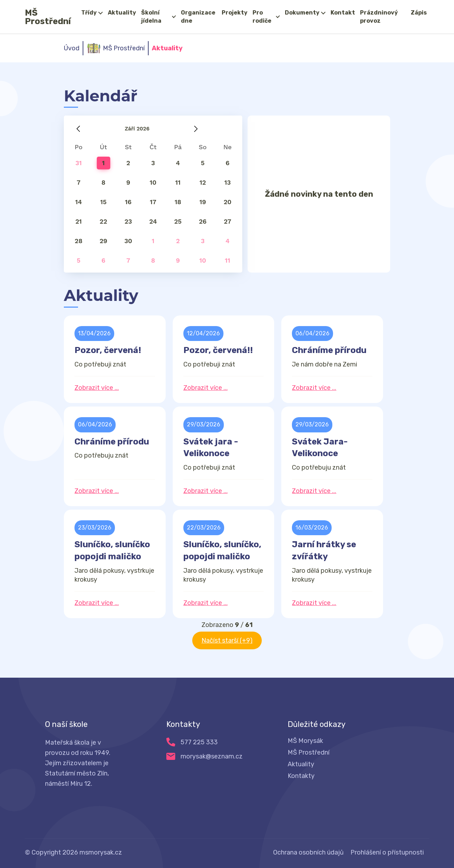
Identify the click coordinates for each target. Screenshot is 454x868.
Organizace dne (198, 16)
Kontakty (301, 776)
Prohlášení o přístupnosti (387, 852)
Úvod (72, 48)
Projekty (235, 13)
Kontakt (343, 13)
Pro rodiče (262, 16)
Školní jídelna (151, 16)
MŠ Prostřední (48, 17)
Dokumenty (302, 13)
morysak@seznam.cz (212, 756)
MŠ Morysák (305, 741)
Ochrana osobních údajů (308, 852)
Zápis (419, 13)
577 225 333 (199, 742)
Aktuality (122, 13)
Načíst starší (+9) (227, 640)
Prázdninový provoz (379, 16)
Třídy (89, 13)
